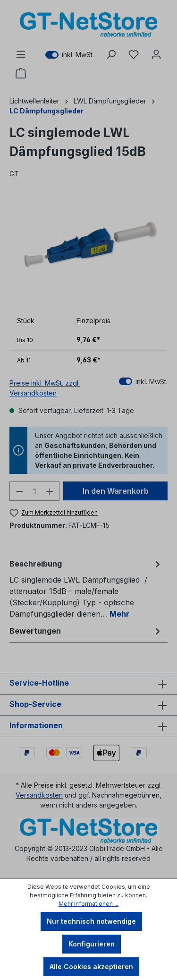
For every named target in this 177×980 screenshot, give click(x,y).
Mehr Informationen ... (88, 904)
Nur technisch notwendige (91, 921)
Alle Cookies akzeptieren (91, 967)
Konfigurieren (92, 944)
